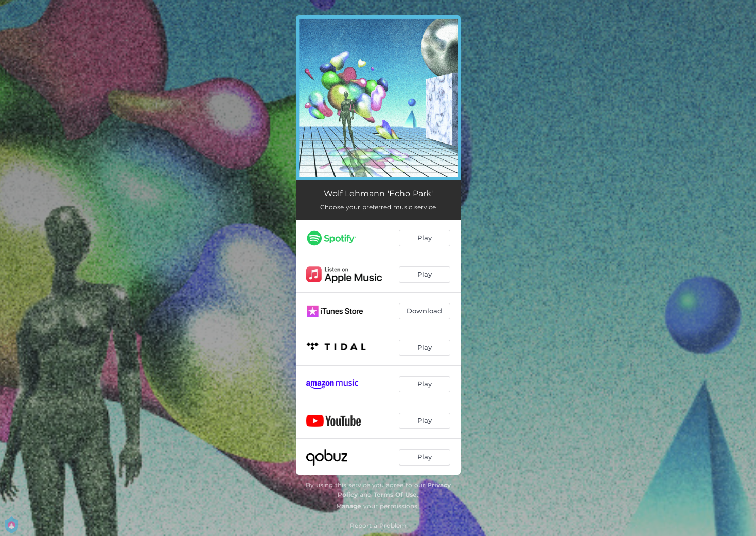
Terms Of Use (395, 495)
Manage (349, 506)
